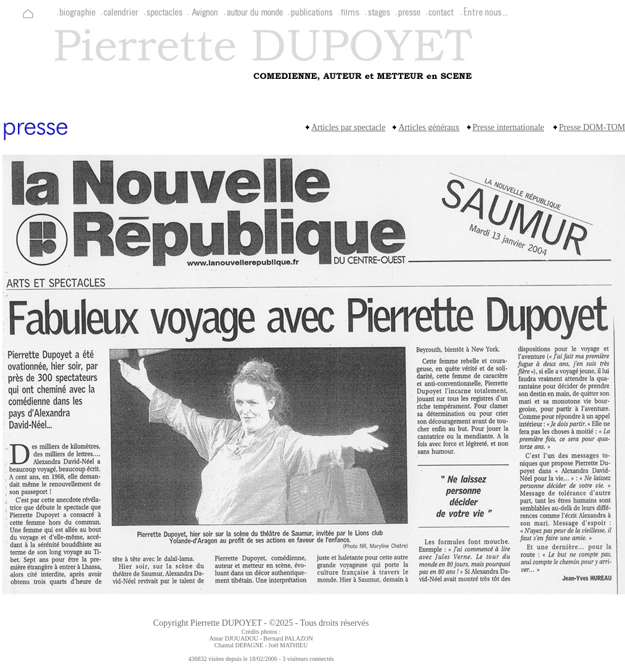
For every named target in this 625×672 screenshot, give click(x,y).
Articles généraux (429, 127)
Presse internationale (509, 127)
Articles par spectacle (349, 127)
